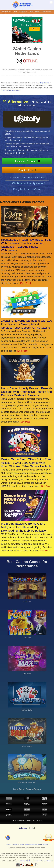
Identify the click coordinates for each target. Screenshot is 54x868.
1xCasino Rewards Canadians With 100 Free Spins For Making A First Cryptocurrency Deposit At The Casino (26, 324)
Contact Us (15, 845)
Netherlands (6, 12)
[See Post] (26, 283)
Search (40, 845)
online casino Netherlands (10, 90)
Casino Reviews (34, 12)
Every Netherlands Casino (28, 192)
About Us (9, 845)
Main (15, 12)
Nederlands (23, 828)
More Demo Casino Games (27, 789)
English (23, 12)
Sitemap (45, 845)
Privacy (22, 845)
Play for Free (29, 169)
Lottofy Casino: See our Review (28, 181)
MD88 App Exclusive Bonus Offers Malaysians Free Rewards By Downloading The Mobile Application (24, 527)
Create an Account (29, 161)
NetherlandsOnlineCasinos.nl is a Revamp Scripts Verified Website (36, 861)
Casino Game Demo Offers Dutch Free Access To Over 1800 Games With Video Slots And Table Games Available (26, 463)
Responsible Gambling (31, 845)
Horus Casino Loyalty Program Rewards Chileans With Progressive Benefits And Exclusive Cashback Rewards (27, 392)
